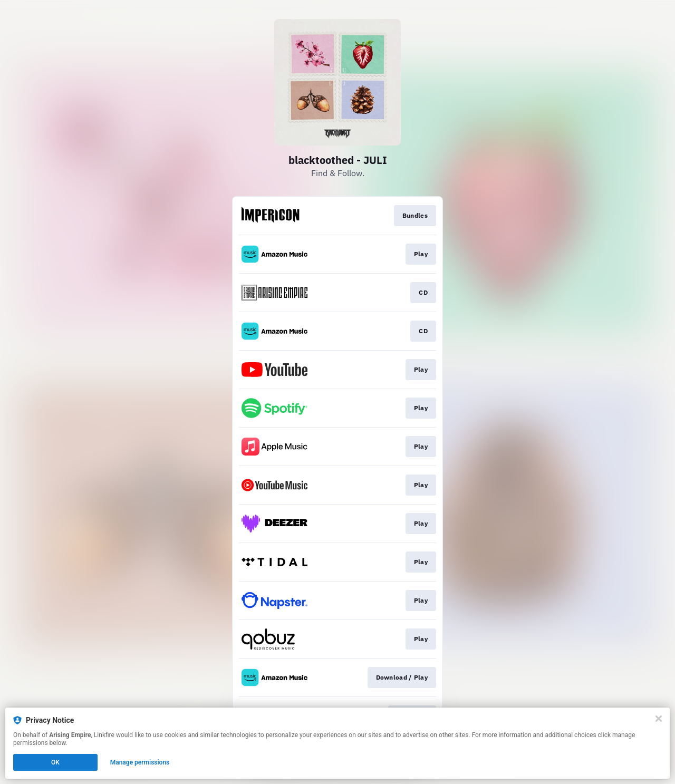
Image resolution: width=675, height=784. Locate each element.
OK (55, 762)
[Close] (659, 719)
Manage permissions (140, 762)
